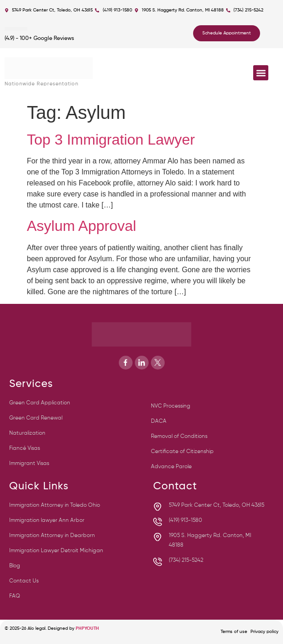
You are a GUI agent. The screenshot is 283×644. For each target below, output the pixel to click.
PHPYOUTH (87, 628)
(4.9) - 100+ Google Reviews (39, 39)
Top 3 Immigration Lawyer (111, 140)
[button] (261, 73)
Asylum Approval (82, 226)
